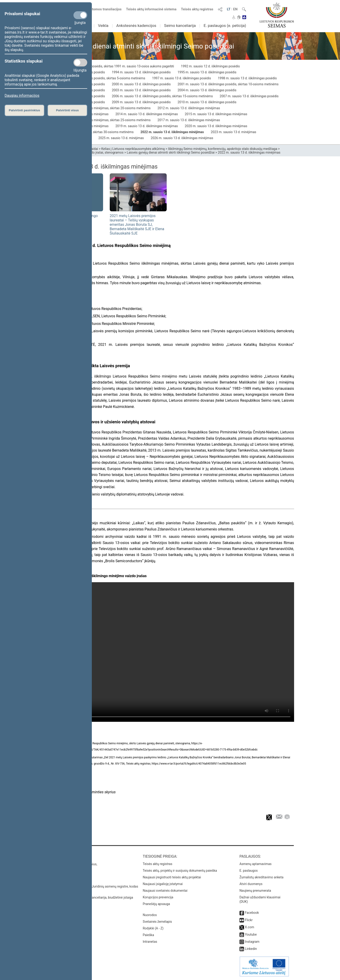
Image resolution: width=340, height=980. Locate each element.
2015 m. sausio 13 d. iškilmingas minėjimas (216, 114)
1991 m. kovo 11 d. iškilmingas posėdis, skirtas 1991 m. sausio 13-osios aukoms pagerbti (110, 66)
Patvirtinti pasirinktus (24, 110)
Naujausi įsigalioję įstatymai (163, 884)
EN (235, 9)
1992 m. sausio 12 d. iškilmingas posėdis (210, 66)
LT (229, 9)
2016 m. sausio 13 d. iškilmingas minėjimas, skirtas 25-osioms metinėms (98, 120)
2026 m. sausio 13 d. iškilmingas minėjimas (182, 138)
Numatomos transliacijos (99, 9)
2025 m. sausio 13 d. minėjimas (121, 138)
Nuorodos (150, 915)
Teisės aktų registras (197, 9)
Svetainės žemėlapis (157, 922)
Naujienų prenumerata (255, 891)
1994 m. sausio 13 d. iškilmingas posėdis (141, 72)
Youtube (251, 934)
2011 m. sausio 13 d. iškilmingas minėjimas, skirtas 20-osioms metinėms (98, 108)
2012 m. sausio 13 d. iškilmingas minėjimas (189, 108)
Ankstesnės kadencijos (136, 26)
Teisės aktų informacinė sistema (151, 9)
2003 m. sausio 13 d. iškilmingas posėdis (141, 90)
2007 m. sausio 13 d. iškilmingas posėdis (249, 96)
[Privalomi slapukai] (80, 15)
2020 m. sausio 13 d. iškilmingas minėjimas (216, 126)
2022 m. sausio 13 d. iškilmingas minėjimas (172, 132)
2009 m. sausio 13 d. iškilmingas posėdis (141, 102)
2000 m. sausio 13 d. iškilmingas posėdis (141, 84)
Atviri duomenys (251, 884)
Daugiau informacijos (22, 96)
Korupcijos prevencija (158, 897)
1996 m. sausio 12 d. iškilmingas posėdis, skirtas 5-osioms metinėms (96, 78)
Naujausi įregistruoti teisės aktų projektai (172, 877)
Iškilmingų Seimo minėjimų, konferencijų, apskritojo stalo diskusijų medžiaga (223, 149)
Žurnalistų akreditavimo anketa (261, 877)
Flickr (249, 920)
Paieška (148, 935)
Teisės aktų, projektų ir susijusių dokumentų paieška (180, 871)
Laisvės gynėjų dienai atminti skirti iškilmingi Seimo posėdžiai (171, 152)
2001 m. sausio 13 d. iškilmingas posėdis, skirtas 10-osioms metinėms (228, 84)
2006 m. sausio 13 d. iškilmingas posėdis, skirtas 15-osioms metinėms (162, 96)
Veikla (103, 26)
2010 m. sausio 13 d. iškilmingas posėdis (207, 102)
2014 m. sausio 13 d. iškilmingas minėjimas (147, 114)
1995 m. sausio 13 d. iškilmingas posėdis (207, 72)
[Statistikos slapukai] (80, 63)
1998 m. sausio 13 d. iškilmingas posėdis (247, 78)
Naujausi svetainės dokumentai (165, 891)
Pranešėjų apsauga (156, 904)
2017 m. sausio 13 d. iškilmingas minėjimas (189, 120)
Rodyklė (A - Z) (153, 928)
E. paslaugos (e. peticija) (225, 26)
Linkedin (251, 949)
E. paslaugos (249, 871)
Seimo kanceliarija (180, 26)
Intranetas (150, 942)
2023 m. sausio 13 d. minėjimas (233, 132)
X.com (250, 927)
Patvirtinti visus (67, 110)
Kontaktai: (56, 856)
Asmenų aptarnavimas (256, 864)
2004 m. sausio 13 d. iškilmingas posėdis (207, 90)
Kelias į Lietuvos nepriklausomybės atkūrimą (133, 149)
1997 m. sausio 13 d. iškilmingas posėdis (182, 78)
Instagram (252, 942)
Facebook (252, 913)
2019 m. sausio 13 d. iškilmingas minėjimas (147, 126)
